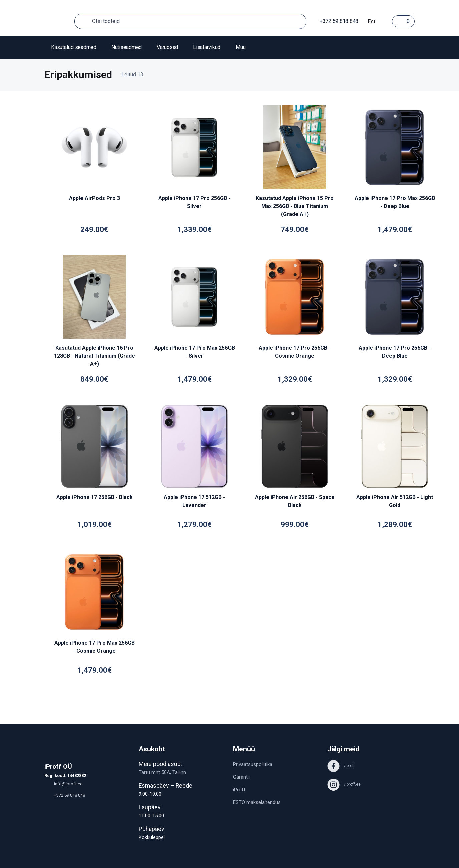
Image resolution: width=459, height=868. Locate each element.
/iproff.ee (344, 784)
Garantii (241, 777)
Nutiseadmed (127, 47)
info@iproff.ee (63, 784)
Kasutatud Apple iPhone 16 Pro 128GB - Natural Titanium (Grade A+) (95, 356)
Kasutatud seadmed (74, 47)
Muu (240, 47)
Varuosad (167, 47)
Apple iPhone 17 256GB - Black (95, 497)
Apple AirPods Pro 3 (95, 198)
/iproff (341, 766)
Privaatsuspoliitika (253, 764)
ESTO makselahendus (257, 802)
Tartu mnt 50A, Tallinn (162, 772)
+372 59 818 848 (336, 21)
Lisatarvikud (207, 47)
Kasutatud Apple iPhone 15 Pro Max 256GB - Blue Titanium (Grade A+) (295, 206)
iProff (239, 790)
